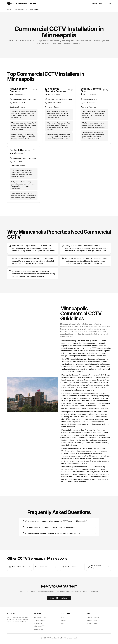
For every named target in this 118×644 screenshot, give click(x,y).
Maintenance (38, 629)
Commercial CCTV (40, 620)
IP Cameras (38, 623)
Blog (101, 3)
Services (94, 3)
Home (9, 9)
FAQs (62, 623)
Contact (108, 3)
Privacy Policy (92, 620)
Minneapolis (20, 9)
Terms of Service (93, 617)
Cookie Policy (92, 623)
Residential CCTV (40, 617)
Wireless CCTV (39, 626)
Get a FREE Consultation (59, 598)
